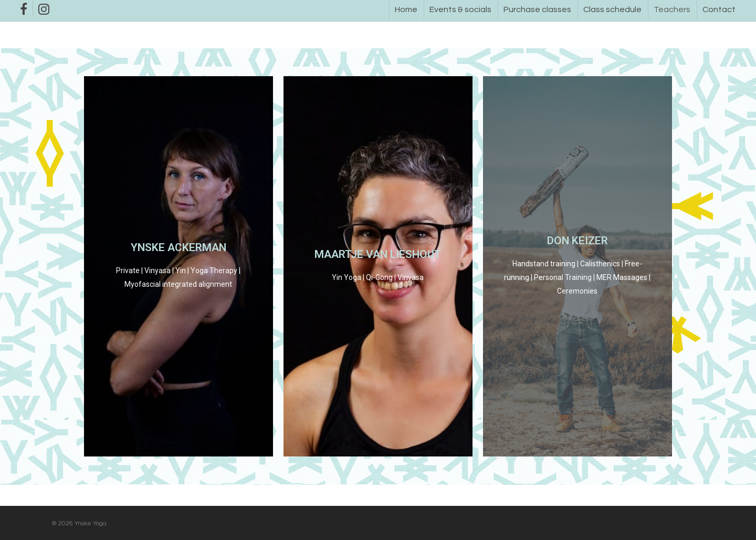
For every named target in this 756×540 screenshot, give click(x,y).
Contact (719, 9)
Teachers (672, 9)
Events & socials (460, 9)
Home (406, 9)
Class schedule (612, 9)
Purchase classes (537, 9)
